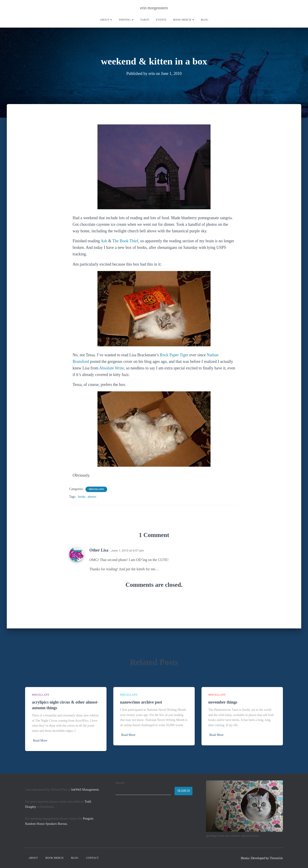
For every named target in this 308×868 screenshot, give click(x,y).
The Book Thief (125, 241)
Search (120, 783)
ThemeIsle (276, 858)
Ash (104, 241)
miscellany (96, 489)
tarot (145, 20)
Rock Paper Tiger (174, 355)
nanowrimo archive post (141, 702)
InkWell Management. (85, 790)
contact (92, 858)
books (82, 497)
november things (223, 702)
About (106, 20)
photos (92, 497)
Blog (205, 20)
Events (161, 20)
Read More (40, 741)
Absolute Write (112, 368)
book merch (184, 20)
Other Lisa (99, 550)
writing (126, 20)
